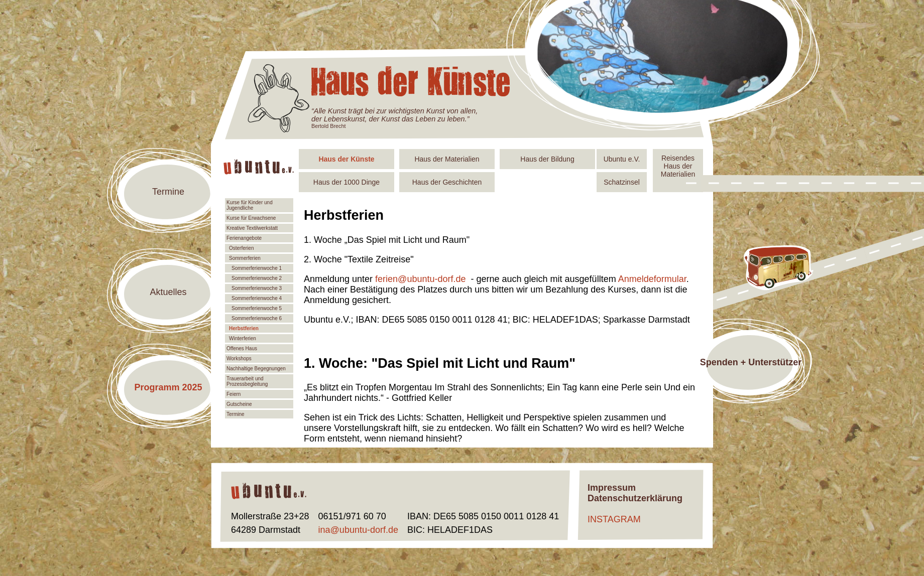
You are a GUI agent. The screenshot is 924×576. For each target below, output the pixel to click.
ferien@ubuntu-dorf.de (420, 279)
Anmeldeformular (652, 279)
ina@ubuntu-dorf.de (358, 530)
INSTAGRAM (614, 519)
